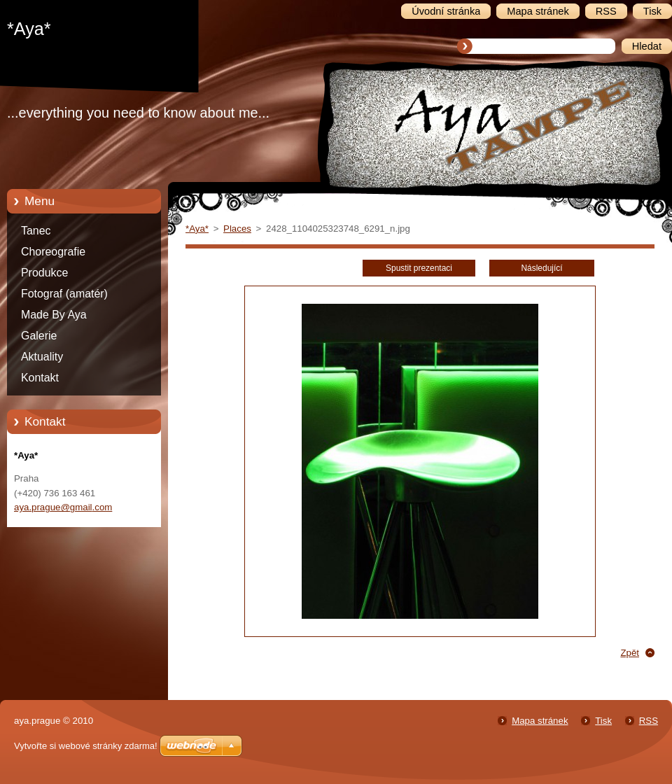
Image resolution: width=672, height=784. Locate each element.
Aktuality (42, 357)
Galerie (39, 336)
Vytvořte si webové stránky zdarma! (86, 746)
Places (237, 229)
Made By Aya (54, 315)
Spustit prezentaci (419, 268)
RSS (649, 721)
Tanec (36, 231)
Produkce (44, 273)
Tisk (603, 721)
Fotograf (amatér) (64, 294)
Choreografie (53, 252)
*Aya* (197, 229)
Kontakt (40, 378)
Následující (541, 268)
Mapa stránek (540, 721)
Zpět (630, 653)
